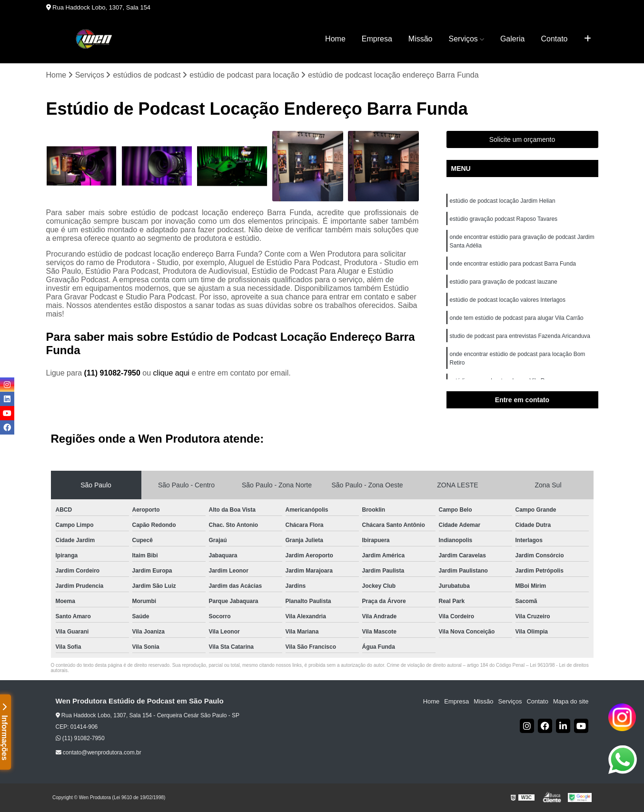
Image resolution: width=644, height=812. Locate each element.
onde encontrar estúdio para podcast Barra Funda (513, 264)
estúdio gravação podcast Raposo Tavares (504, 219)
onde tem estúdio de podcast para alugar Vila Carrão (517, 318)
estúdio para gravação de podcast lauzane (504, 282)
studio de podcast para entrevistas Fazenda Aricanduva (520, 336)
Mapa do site (571, 701)
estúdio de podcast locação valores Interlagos (508, 300)
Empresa (377, 39)
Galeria (513, 39)
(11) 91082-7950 (114, 373)
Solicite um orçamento (522, 139)
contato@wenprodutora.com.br (99, 753)
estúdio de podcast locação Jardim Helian (503, 201)
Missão (421, 39)
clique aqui (172, 373)
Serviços (463, 39)
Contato (554, 39)
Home (335, 39)
